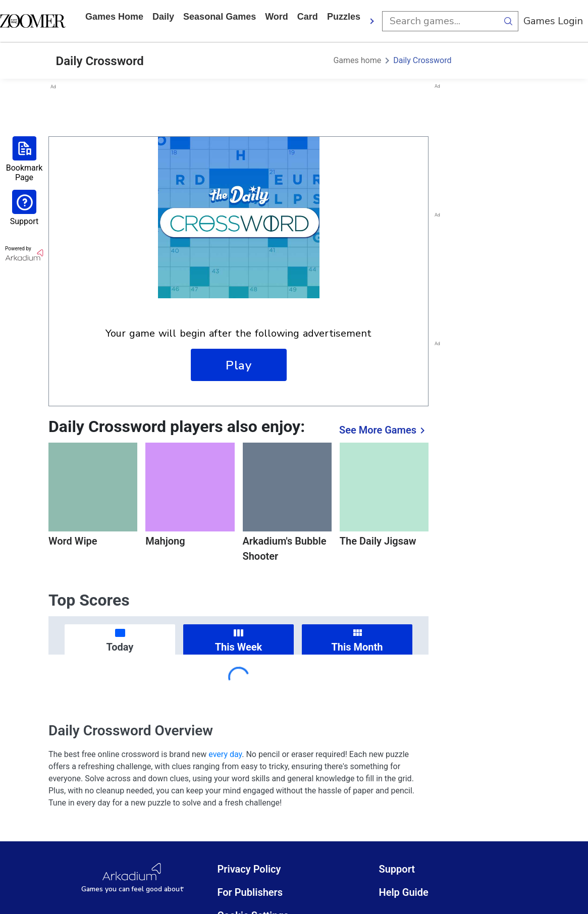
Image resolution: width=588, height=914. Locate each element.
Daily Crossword (422, 60)
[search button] (508, 21)
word (277, 17)
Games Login (553, 21)
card (308, 17)
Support (397, 869)
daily (163, 17)
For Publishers (250, 892)
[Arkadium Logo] (132, 878)
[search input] (440, 21)
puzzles (344, 17)
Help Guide (403, 892)
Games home (114, 17)
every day (225, 754)
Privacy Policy (249, 869)
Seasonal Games (220, 17)
